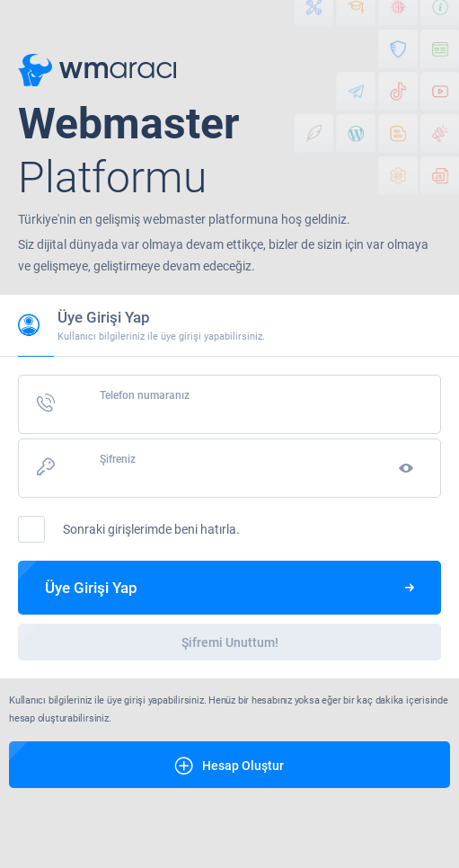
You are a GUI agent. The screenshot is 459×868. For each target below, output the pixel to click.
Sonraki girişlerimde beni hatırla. (129, 529)
